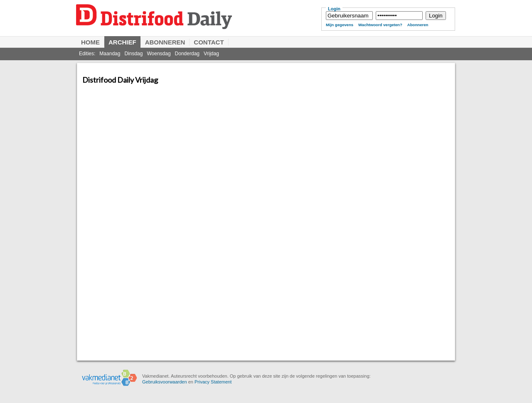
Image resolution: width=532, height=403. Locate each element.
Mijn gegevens (340, 25)
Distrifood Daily (193, 24)
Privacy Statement (213, 382)
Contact (209, 42)
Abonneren (418, 25)
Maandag (110, 54)
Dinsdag (133, 54)
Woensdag (159, 54)
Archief (122, 42)
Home (90, 42)
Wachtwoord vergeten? (380, 25)
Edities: (87, 54)
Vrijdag (211, 54)
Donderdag (187, 54)
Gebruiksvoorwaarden (165, 382)
